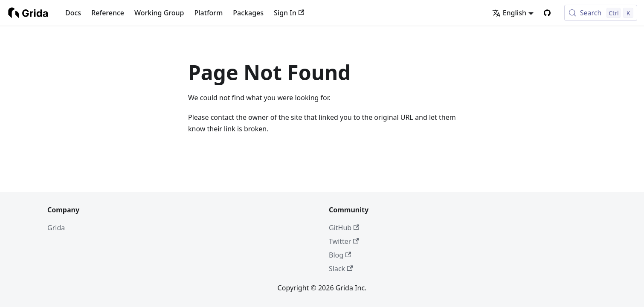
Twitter (344, 241)
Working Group (159, 13)
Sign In (289, 13)
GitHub (344, 228)
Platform (209, 13)
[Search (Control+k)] (601, 13)
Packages (248, 13)
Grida (56, 228)
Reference (108, 13)
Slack (341, 269)
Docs (73, 13)
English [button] (509, 13)
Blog (340, 255)
